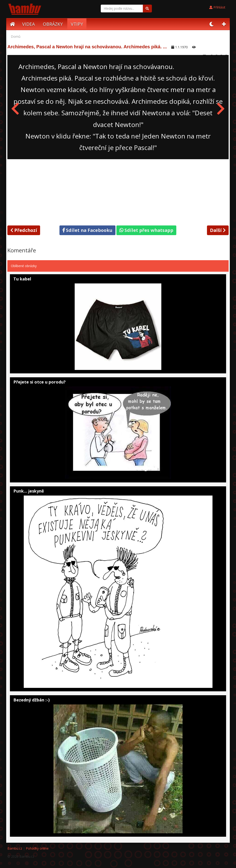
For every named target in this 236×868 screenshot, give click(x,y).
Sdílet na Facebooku (87, 230)
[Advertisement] (118, 191)
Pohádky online (37, 848)
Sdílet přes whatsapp (146, 230)
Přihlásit (217, 7)
